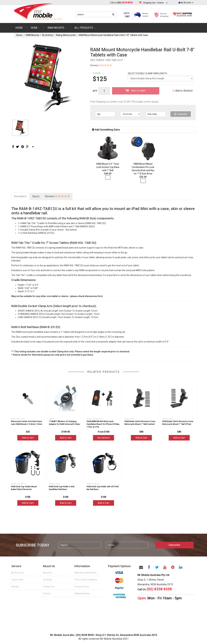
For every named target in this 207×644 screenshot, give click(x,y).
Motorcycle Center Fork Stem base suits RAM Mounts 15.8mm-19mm (27, 423)
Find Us (47, 594)
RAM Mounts (33, 35)
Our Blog (47, 580)
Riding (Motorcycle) (66, 35)
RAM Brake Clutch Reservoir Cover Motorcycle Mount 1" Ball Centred (140, 423)
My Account (17, 573)
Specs (36, 196)
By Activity (48, 35)
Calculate (181, 114)
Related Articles (82, 594)
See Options (104, 438)
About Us (48, 573)
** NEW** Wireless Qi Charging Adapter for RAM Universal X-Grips (64, 423)
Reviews (101, 65)
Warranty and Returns (85, 573)
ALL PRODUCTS (85, 28)
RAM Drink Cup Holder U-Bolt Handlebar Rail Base (62, 488)
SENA (35, 28)
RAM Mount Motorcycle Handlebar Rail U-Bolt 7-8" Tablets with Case (113, 35)
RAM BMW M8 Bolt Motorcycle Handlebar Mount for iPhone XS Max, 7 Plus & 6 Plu (103, 424)
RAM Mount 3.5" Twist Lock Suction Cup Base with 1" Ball (108, 167)
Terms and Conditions (86, 580)
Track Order (17, 580)
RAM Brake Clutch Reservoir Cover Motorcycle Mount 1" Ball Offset (178, 423)
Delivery (15, 587)
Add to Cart (136, 90)
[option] (47, 78)
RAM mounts (57, 28)
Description (20, 196)
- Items (153, 3)
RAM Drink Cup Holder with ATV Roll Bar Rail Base (103, 488)
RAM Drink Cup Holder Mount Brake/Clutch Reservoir (24, 488)
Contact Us (49, 587)
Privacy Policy (82, 587)
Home (19, 28)
